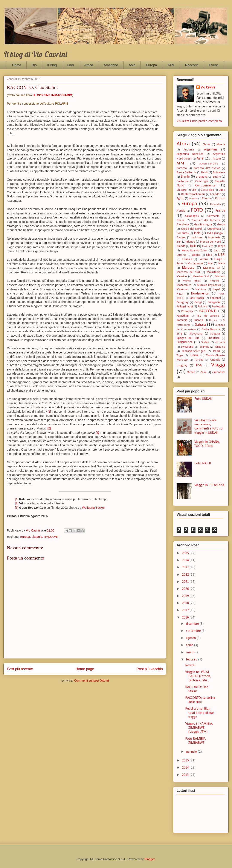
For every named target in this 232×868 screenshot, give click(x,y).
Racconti (192, 65)
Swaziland (187, 347)
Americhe (111, 65)
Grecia (221, 225)
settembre (194, 631)
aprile (190, 645)
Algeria (221, 145)
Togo (180, 356)
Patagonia (214, 302)
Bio (34, 65)
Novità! (190, 665)
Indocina (197, 238)
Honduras (183, 233)
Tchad (216, 351)
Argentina (211, 150)
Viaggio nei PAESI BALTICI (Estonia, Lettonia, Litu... (198, 676)
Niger (180, 294)
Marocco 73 (211, 268)
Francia (220, 211)
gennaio (192, 752)
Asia (132, 65)
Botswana (219, 173)
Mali (210, 264)
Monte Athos (192, 281)
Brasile (185, 177)
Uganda (215, 360)
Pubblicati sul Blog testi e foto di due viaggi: (199, 713)
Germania (213, 216)
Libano (196, 255)
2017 (186, 610)
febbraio (192, 660)
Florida (181, 211)
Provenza (187, 311)
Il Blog (52, 65)
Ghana (181, 220)
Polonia (202, 307)
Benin (205, 173)
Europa (151, 65)
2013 (186, 775)
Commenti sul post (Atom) (92, 680)
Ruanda (198, 320)
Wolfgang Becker (93, 508)
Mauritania (213, 272)
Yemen (191, 372)
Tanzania (220, 347)
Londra (203, 259)
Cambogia (202, 181)
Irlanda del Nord (211, 242)
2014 (186, 768)
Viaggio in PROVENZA (209, 485)
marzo (191, 653)
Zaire (204, 372)
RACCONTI (52, 537)
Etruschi (220, 199)
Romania (182, 320)
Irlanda (191, 242)
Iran (179, 242)
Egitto (180, 199)
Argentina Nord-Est (190, 154)
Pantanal (215, 298)
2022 (186, 575)
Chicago (182, 190)
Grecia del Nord (191, 229)
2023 (186, 567)
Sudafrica (214, 338)
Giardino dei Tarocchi (206, 220)
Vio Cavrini (208, 88)
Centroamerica (205, 186)
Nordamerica (200, 294)
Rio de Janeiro (208, 316)
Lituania (37, 537)
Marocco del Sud (188, 272)
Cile (194, 190)
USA (199, 366)
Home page (85, 669)
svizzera (220, 342)
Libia (209, 255)
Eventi (214, 65)
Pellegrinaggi (185, 307)
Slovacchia (196, 334)
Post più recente (20, 669)
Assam (217, 159)
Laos (217, 251)
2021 (186, 582)
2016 (186, 618)
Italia (193, 246)
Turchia (199, 360)
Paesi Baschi (197, 298)
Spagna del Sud (188, 338)
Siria (179, 334)
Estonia (193, 199)
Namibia (201, 289)
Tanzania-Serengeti (194, 351)
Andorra (189, 150)
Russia (213, 320)
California (183, 181)
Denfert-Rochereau (193, 194)
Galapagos (192, 216)
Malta (221, 264)
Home (17, 65)
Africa (89, 65)
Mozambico (184, 285)
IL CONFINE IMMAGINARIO (53, 95)
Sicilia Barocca (211, 329)
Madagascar (195, 264)
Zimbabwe (219, 372)
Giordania (183, 225)
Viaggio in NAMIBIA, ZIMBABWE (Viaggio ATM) (199, 728)
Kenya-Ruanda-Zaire (194, 251)
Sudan (205, 342)
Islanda (181, 246)
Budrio (217, 177)
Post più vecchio (150, 669)
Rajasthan (183, 316)
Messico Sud (201, 277)
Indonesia (214, 238)
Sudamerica (185, 342)
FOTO (197, 210)
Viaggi (218, 365)
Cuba (222, 190)
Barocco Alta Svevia (207, 168)
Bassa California (187, 173)
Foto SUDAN (203, 399)
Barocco (182, 168)
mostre (214, 281)
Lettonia (181, 255)
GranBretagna (203, 225)
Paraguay (182, 302)
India (197, 233)
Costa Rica (207, 190)
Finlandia (215, 204)
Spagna (215, 334)
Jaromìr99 (208, 246)
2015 (186, 761)
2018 (186, 603)
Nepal (216, 289)
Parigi (198, 302)
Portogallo (218, 307)
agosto (191, 638)
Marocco (188, 268)
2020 (186, 589)
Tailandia (204, 347)
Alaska (207, 145)
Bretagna (202, 177)
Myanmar (183, 289)
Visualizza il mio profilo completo (199, 121)
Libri (70, 65)
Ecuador (215, 194)
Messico (182, 277)
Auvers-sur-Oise (209, 164)
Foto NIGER (203, 463)
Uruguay (182, 366)
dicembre (193, 624)
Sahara (201, 325)
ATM (171, 65)
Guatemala (214, 229)
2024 (186, 560)
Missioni (220, 277)
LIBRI (222, 255)
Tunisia (194, 355)
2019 (186, 596)
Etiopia (206, 199)
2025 (186, 553)
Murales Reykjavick (209, 285)
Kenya (221, 246)
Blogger (150, 859)
